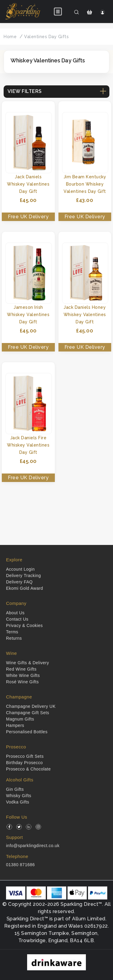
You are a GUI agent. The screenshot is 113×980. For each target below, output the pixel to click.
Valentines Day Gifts (46, 37)
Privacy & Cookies (24, 625)
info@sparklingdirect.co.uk (33, 846)
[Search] (76, 12)
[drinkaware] (56, 962)
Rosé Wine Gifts (22, 682)
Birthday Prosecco (24, 763)
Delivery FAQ (19, 582)
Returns (14, 638)
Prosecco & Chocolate (28, 769)
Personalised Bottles (27, 732)
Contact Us (17, 619)
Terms (12, 632)
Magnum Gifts (20, 719)
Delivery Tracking (24, 576)
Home (10, 37)
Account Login (20, 569)
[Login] (103, 12)
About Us (15, 613)
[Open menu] (58, 12)
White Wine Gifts (23, 675)
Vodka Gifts (18, 802)
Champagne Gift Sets (28, 713)
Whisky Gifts (19, 796)
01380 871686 (20, 865)
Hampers (15, 725)
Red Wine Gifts (21, 669)
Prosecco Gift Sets (25, 756)
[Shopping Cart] (90, 12)
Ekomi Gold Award (25, 588)
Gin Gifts (15, 789)
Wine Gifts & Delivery (28, 663)
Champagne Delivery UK (31, 706)
